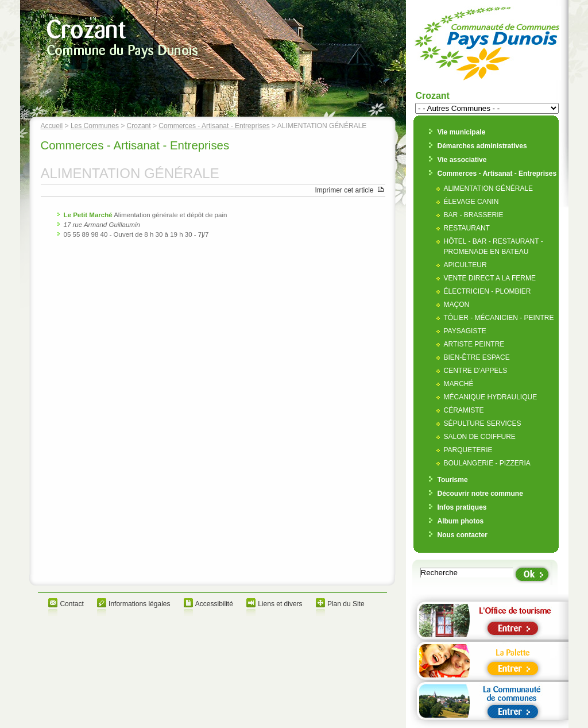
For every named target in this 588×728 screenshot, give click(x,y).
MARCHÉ (459, 384)
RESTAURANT (467, 228)
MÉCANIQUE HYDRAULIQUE (491, 397)
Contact (71, 604)
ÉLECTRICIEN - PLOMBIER (488, 291)
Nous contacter (463, 535)
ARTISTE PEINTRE (474, 344)
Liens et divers (280, 604)
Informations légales (139, 604)
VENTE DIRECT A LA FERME (490, 278)
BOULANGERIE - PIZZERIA (487, 463)
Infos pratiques (462, 507)
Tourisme (453, 480)
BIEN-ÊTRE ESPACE (477, 357)
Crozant (139, 126)
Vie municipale (462, 132)
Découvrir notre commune (480, 494)
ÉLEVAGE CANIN (471, 202)
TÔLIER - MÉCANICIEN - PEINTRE (499, 318)
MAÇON (457, 305)
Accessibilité (214, 604)
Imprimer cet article (344, 190)
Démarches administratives (482, 146)
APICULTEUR (465, 265)
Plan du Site (346, 604)
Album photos (461, 521)
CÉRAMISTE (464, 410)
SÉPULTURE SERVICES (483, 423)
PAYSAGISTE (465, 331)
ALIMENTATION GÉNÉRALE (489, 188)
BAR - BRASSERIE (474, 215)
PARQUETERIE (468, 450)
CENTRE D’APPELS (476, 371)
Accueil (52, 126)
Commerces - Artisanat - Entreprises (214, 126)
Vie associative (462, 160)
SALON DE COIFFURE (480, 437)
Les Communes (95, 126)
